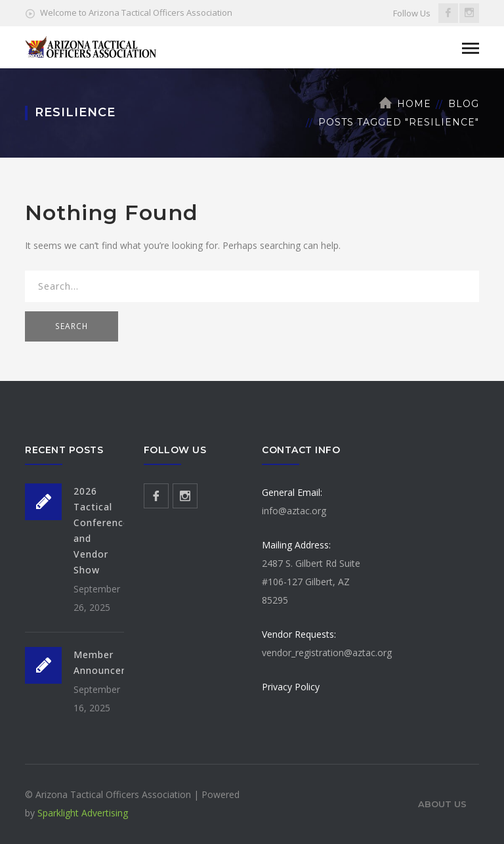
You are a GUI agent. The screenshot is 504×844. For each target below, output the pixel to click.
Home (414, 104)
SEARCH (72, 326)
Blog (464, 104)
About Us (442, 804)
